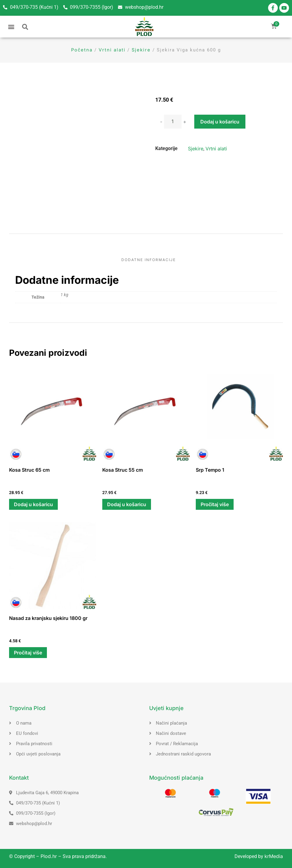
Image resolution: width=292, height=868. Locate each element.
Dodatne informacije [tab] (149, 260)
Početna (82, 50)
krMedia (274, 856)
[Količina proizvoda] (173, 122)
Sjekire (141, 50)
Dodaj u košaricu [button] (33, 504)
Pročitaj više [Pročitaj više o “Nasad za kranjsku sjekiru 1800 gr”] (28, 653)
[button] (11, 27)
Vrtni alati (112, 50)
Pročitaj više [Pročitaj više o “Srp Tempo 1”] (215, 504)
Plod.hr (49, 856)
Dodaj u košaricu (220, 122)
